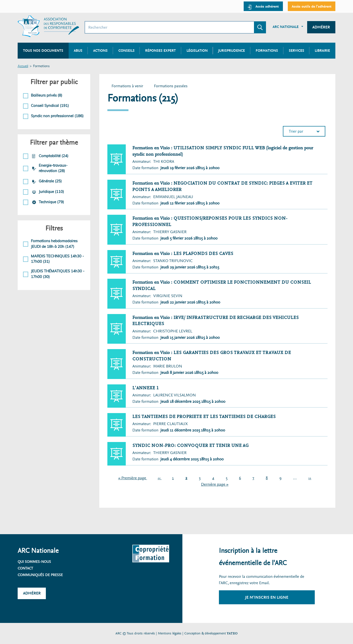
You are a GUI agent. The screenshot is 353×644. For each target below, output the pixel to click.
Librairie (322, 51)
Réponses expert (160, 51)
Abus (78, 51)
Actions (100, 51)
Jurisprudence (232, 51)
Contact (25, 568)
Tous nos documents (43, 51)
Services (296, 51)
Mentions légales (170, 633)
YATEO (232, 633)
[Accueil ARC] (48, 26)
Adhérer (321, 27)
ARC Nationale (286, 27)
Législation (197, 51)
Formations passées (173, 86)
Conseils (126, 51)
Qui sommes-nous (34, 562)
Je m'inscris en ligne (267, 597)
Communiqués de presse (40, 575)
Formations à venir (127, 86)
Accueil (23, 66)
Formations (267, 51)
